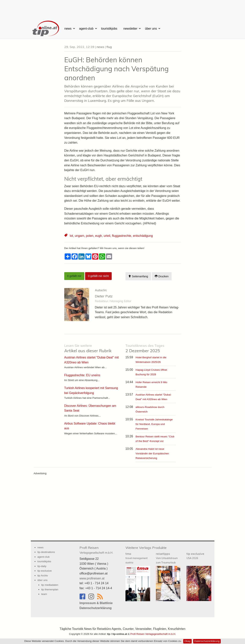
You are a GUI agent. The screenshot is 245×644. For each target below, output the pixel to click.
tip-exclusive (45, 571)
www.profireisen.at (92, 578)
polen (90, 236)
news (68, 29)
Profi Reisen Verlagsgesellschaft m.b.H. (153, 634)
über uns (151, 29)
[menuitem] (46, 29)
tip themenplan (50, 589)
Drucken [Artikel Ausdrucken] (162, 276)
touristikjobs (109, 29)
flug (109, 47)
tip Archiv (43, 576)
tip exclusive (195, 556)
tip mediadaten (50, 585)
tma (136, 558)
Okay (187, 641)
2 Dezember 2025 (145, 348)
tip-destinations (46, 552)
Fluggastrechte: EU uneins (82, 375)
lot (71, 236)
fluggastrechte (122, 236)
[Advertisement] (123, 9)
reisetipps (167, 558)
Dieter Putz (104, 296)
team (44, 594)
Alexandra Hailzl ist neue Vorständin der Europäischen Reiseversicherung (152, 453)
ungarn (80, 236)
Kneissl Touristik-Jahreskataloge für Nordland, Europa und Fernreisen (154, 424)
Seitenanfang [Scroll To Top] (138, 276)
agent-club (86, 29)
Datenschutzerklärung (207, 641)
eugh (98, 236)
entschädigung (143, 236)
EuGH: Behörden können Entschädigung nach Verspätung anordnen (116, 69)
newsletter (130, 29)
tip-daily (42, 566)
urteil (107, 236)
